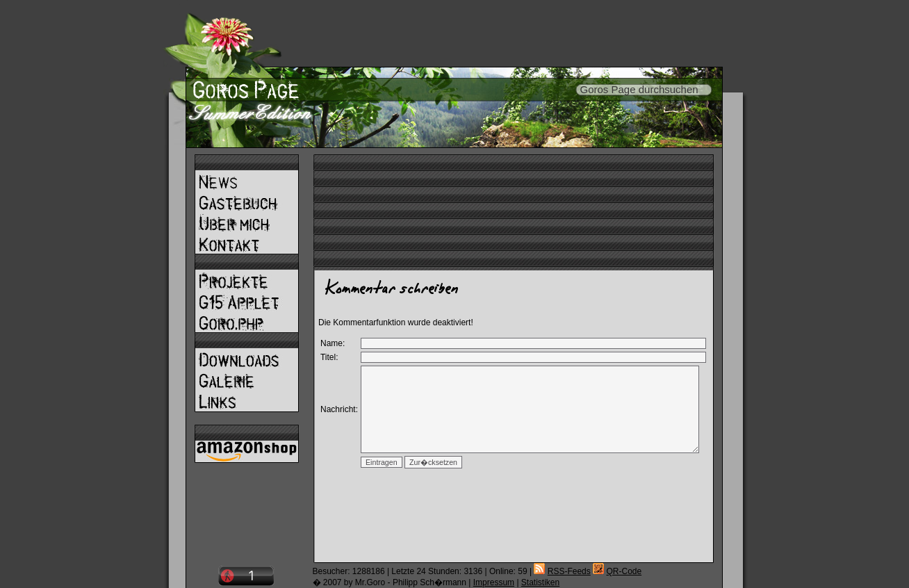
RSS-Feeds (569, 571)
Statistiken (540, 582)
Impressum (494, 582)
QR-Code (624, 571)
